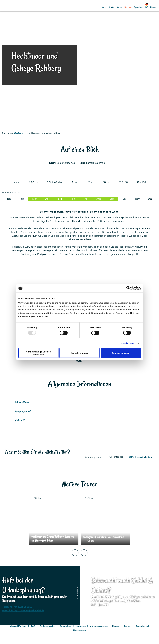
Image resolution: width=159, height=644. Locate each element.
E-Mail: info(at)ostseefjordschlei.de (23, 610)
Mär (35, 199)
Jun (73, 199)
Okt (124, 199)
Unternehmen (79, 630)
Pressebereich (143, 626)
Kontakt (116, 626)
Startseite (19, 133)
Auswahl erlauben (79, 353)
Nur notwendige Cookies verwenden (38, 353)
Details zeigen (128, 343)
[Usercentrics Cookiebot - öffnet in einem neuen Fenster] (128, 288)
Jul (86, 199)
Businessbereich (47, 626)
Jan (9, 199)
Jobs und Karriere (18, 626)
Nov (137, 199)
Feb (22, 199)
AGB (33, 626)
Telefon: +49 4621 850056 (17, 607)
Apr (47, 199)
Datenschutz (65, 626)
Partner (128, 626)
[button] (104, 6)
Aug (99, 199)
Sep (112, 199)
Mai (60, 199)
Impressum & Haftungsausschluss (92, 626)
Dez (150, 199)
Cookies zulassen (121, 353)
